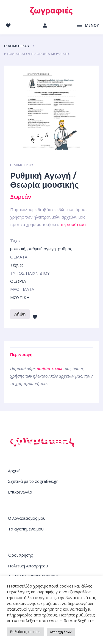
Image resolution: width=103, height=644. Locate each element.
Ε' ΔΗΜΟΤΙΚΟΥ (17, 46)
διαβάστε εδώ (49, 368)
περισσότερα (73, 224)
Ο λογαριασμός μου (27, 518)
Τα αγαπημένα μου (26, 529)
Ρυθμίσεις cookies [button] (25, 632)
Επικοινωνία (20, 492)
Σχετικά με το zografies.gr (33, 481)
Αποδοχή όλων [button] (61, 632)
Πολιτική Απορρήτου (28, 566)
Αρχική (14, 471)
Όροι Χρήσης (20, 555)
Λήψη (20, 314)
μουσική (18, 249)
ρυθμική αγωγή (42, 249)
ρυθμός (65, 249)
